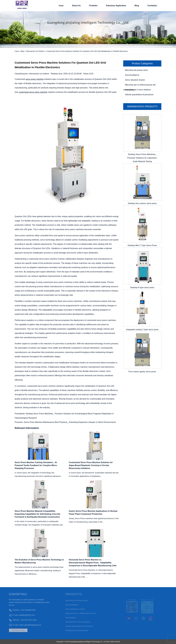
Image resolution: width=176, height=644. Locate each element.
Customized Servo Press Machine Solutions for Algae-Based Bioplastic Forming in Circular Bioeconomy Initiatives (91, 465)
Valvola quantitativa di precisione (139, 95)
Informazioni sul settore (35, 51)
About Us (76, 6)
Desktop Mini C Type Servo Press (142, 245)
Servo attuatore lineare (135, 80)
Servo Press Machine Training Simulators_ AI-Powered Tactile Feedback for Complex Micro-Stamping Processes (36, 465)
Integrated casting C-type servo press (142, 330)
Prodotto (93, 6)
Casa (61, 6)
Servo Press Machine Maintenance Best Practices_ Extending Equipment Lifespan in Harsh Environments (70, 422)
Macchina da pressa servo (136, 70)
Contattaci (152, 6)
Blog (137, 6)
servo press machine (35, 79)
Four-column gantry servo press (142, 372)
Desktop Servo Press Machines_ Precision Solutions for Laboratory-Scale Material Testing (142, 158)
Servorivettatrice (132, 75)
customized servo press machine (33, 92)
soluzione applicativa (116, 6)
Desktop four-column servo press (142, 203)
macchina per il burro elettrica (138, 90)
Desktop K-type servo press (142, 287)
